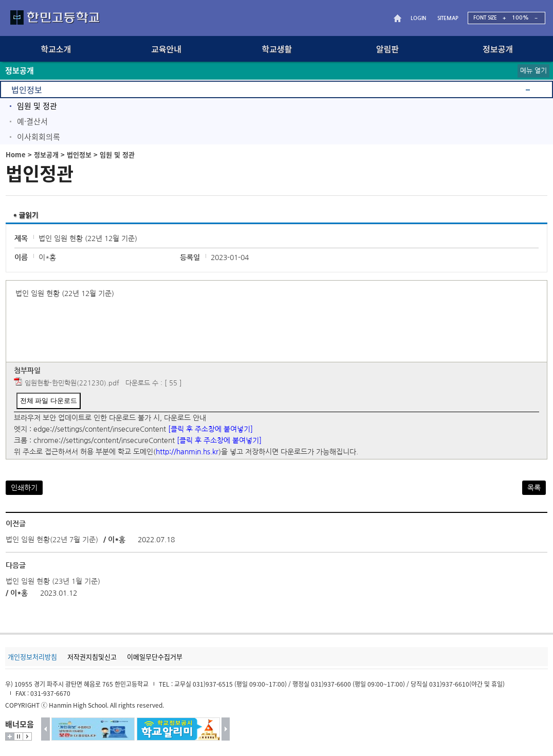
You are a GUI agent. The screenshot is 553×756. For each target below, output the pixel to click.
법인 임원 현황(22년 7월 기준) (52, 540)
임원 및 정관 (37, 106)
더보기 (10, 736)
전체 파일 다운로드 (49, 401)
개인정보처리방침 (32, 657)
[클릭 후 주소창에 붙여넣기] (210, 429)
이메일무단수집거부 (155, 657)
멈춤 (19, 736)
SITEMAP (448, 18)
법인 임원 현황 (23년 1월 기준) (53, 581)
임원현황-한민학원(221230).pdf (72, 383)
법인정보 (27, 89)
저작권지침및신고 (92, 657)
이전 (45, 729)
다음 (226, 729)
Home (16, 154)
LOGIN (418, 18)
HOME (399, 18)
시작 (27, 736)
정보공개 (46, 154)
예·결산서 (32, 121)
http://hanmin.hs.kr (187, 452)
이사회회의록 (39, 137)
